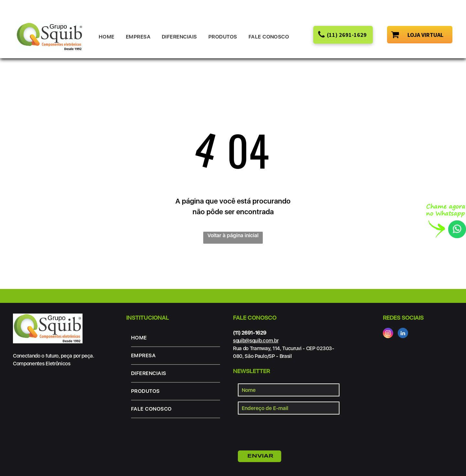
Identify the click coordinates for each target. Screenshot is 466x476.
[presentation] (287, 431)
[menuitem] (109, 37)
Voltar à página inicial (233, 235)
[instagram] (388, 334)
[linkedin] (403, 334)
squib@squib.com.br (256, 341)
